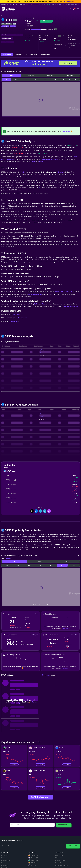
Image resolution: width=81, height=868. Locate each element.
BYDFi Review (59, 858)
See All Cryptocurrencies (40, 797)
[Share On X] (32, 511)
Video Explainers (22, 318)
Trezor (41, 162)
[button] (74, 5)
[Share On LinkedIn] (40, 511)
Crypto (8, 15)
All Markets (19, 55)
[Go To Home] (3, 15)
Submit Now (65, 628)
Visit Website (75, 635)
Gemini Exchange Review (62, 865)
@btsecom (8, 558)
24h (60, 36)
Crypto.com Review (60, 860)
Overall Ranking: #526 (7, 24)
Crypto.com (11, 159)
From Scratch (14, 321)
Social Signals (46, 55)
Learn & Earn (5, 855)
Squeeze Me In (64, 825)
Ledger (34, 162)
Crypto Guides (5, 863)
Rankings (14, 15)
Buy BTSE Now (46, 21)
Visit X (37, 614)
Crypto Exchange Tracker (50, 159)
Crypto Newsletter (6, 860)
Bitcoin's (61, 172)
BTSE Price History (32, 55)
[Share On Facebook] (36, 511)
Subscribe (73, 846)
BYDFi (3, 159)
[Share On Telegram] (45, 511)
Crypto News (16, 315)
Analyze (14, 764)
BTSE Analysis (7, 55)
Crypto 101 (4, 858)
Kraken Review (59, 855)
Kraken (75, 157)
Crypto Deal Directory (35, 294)
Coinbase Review (60, 863)
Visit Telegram (34, 635)
